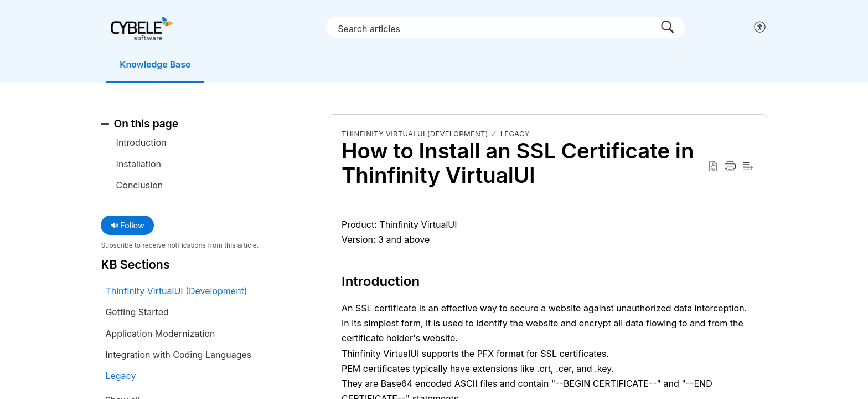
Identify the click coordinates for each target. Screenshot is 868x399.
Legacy (515, 134)
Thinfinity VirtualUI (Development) (415, 134)
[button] (760, 28)
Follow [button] (128, 225)
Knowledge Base (156, 64)
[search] (508, 27)
